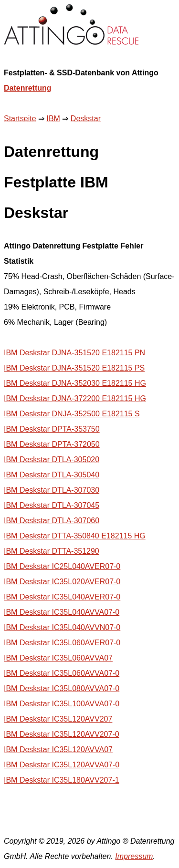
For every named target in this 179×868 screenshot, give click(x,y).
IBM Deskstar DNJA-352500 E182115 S (72, 414)
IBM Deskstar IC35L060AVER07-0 (62, 643)
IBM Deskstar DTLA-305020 (52, 460)
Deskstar (86, 119)
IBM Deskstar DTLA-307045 (52, 505)
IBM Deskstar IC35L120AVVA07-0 (62, 765)
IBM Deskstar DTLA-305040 (52, 475)
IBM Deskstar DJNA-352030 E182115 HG (75, 383)
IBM (53, 119)
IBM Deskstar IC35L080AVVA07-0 (62, 688)
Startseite (20, 119)
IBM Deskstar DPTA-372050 (52, 444)
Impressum (134, 856)
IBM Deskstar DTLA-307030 (52, 490)
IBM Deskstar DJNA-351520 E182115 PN (74, 353)
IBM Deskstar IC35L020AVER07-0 (62, 582)
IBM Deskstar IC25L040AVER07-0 (62, 566)
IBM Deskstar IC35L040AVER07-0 (62, 597)
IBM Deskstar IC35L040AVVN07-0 (62, 627)
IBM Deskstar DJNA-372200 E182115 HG (75, 398)
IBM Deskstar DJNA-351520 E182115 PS (74, 368)
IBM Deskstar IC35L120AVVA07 (58, 749)
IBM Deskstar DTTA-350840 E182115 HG (75, 536)
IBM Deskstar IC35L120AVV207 (58, 719)
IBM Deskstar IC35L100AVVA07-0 (62, 704)
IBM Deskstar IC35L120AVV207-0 (62, 734)
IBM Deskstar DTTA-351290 (52, 551)
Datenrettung (28, 88)
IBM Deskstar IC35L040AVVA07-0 (62, 612)
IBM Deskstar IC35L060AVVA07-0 (62, 673)
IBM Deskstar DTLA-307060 (52, 521)
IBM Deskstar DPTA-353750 (52, 429)
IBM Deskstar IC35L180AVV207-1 (62, 780)
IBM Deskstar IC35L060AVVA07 (58, 658)
